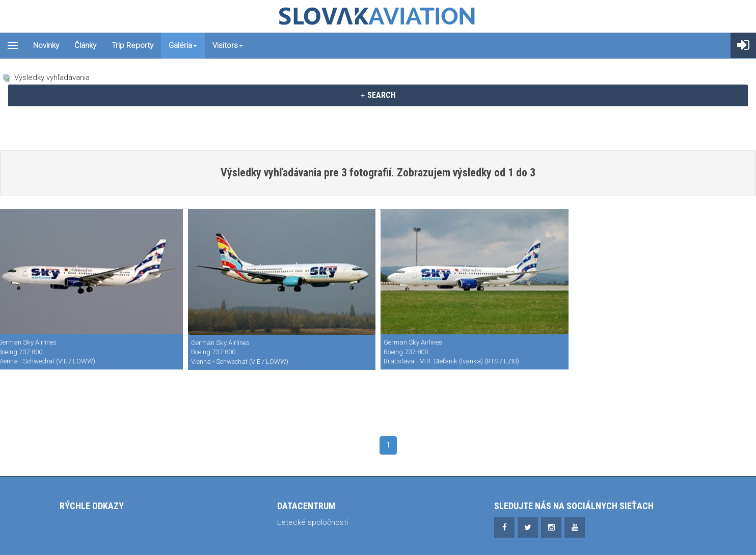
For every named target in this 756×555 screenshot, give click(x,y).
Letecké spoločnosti (313, 522)
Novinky (46, 45)
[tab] (378, 95)
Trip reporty (132, 45)
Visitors (228, 45)
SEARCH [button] (378, 95)
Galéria (183, 45)
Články (85, 45)
